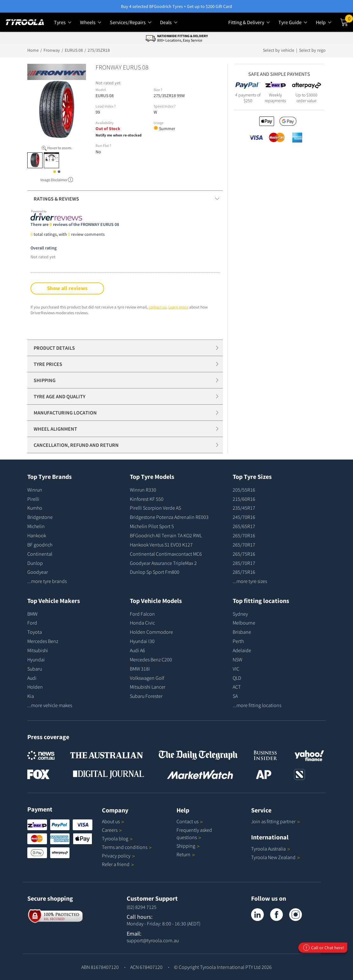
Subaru (35, 669)
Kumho (35, 508)
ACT (237, 687)
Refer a (118, 864)
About (113, 821)
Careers (110, 830)
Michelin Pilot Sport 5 (152, 526)
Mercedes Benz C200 (151, 659)
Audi (32, 678)
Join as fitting (276, 821)
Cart (349, 20)
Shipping (186, 846)
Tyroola (117, 838)
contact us (157, 307)
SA (235, 696)
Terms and (127, 847)
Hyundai (36, 659)
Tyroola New (276, 857)
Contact (190, 821)
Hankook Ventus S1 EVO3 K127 (161, 545)
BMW (32, 614)
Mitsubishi (38, 650)
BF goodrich (40, 545)
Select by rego (312, 50)
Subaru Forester (146, 696)
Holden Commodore (151, 632)
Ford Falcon (142, 614)
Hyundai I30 (142, 641)
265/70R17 (244, 545)
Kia (31, 696)
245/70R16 (244, 517)
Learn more (178, 307)
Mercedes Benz (43, 641)
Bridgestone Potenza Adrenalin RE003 (169, 517)
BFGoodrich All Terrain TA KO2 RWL (166, 535)
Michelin (36, 526)
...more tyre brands (47, 581)
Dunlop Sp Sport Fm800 (155, 572)
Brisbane (242, 632)
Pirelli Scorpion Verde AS (155, 508)
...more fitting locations (257, 705)
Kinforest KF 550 (147, 499)
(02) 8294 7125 (142, 907)
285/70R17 (244, 563)
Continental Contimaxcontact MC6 (166, 554)
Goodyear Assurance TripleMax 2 (163, 563)
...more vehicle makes (50, 705)
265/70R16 (244, 535)
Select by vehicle (279, 50)
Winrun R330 (143, 490)
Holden (35, 687)
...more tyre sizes (250, 581)
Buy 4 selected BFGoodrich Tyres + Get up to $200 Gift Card (176, 6)
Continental (40, 554)
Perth (238, 641)
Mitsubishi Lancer (148, 687)
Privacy (118, 856)
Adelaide (242, 650)
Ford (32, 623)
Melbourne (244, 623)
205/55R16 (244, 490)
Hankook (37, 535)
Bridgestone (40, 517)
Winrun (35, 490)
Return (183, 854)
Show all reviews (67, 288)
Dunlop (35, 563)
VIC (236, 669)
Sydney (240, 614)
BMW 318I (140, 669)
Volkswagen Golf (147, 678)
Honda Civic (142, 623)
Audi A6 (137, 650)
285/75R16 (244, 572)
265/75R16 (244, 554)
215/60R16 (244, 499)
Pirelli (33, 499)
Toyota (35, 632)
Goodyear (38, 572)
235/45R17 (244, 508)
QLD (237, 678)
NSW (237, 659)
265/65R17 (244, 526)
